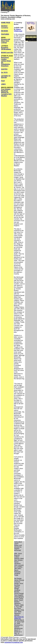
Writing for (5, 93)
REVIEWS (5, 31)
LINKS (3, 84)
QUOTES (4, 69)
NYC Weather (6, 95)
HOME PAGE (6, 23)
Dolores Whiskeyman (18, 30)
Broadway (5, 48)
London (4, 59)
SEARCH (5, 27)
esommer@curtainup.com (14, 642)
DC (2, 63)
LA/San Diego (6, 61)
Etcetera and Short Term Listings (6, 41)
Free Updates (6, 89)
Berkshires (5, 58)
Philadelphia (5, 64)
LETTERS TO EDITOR (6, 77)
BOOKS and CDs (7, 53)
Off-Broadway (6, 49)
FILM (3, 81)
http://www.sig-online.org (19, 618)
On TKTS (4, 73)
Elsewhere (5, 66)
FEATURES (5, 34)
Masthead (5, 91)
